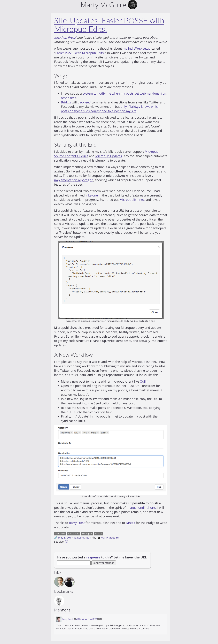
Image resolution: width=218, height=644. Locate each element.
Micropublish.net (132, 200)
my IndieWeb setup (137, 48)
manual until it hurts (141, 507)
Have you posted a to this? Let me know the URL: (102, 557)
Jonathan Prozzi (65, 37)
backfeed (84, 102)
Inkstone (92, 195)
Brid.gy (66, 102)
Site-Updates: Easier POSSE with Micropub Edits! (109, 25)
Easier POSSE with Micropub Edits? (80, 53)
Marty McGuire (108, 537)
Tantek (130, 523)
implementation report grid (74, 180)
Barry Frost (77, 523)
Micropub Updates (109, 156)
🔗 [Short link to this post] (56, 537)
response (93, 557)
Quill (143, 381)
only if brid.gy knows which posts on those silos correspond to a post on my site (110, 109)
